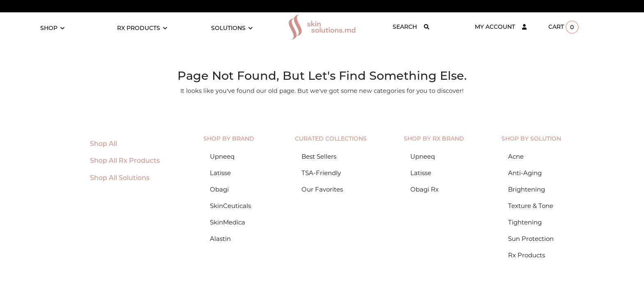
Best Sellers (319, 156)
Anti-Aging (525, 173)
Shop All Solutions (120, 178)
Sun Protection (531, 239)
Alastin (220, 239)
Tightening (525, 222)
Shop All (103, 144)
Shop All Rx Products (125, 161)
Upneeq (222, 156)
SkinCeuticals (230, 206)
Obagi (219, 189)
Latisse (220, 173)
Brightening (527, 189)
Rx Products (527, 255)
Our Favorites (322, 189)
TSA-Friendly (321, 173)
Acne (516, 156)
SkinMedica (228, 222)
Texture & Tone (531, 206)
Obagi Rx (424, 189)
